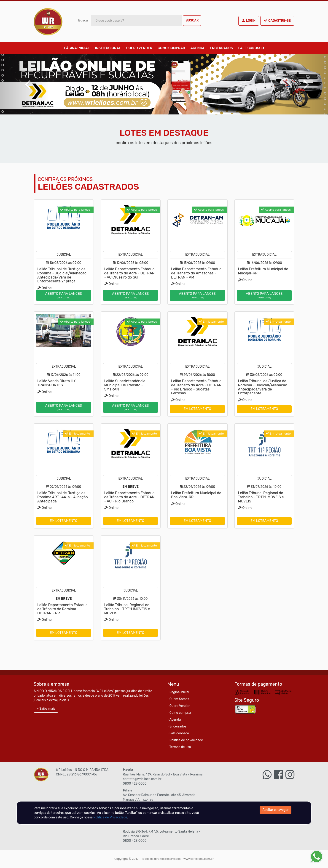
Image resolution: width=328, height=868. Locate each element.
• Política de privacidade (185, 740)
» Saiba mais (46, 709)
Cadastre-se (277, 21)
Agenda (198, 48)
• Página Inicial (178, 692)
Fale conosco (251, 48)
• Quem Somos (178, 699)
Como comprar (171, 48)
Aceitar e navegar (276, 810)
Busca (83, 20)
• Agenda (174, 720)
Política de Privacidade (110, 817)
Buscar (192, 20)
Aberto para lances (64, 296)
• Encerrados (177, 726)
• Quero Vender (179, 706)
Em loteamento (197, 409)
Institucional (108, 48)
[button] (25, 84)
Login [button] (249, 21)
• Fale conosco (178, 733)
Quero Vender (139, 48)
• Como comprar (179, 713)
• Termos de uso (179, 747)
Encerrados (221, 48)
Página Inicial (77, 48)
